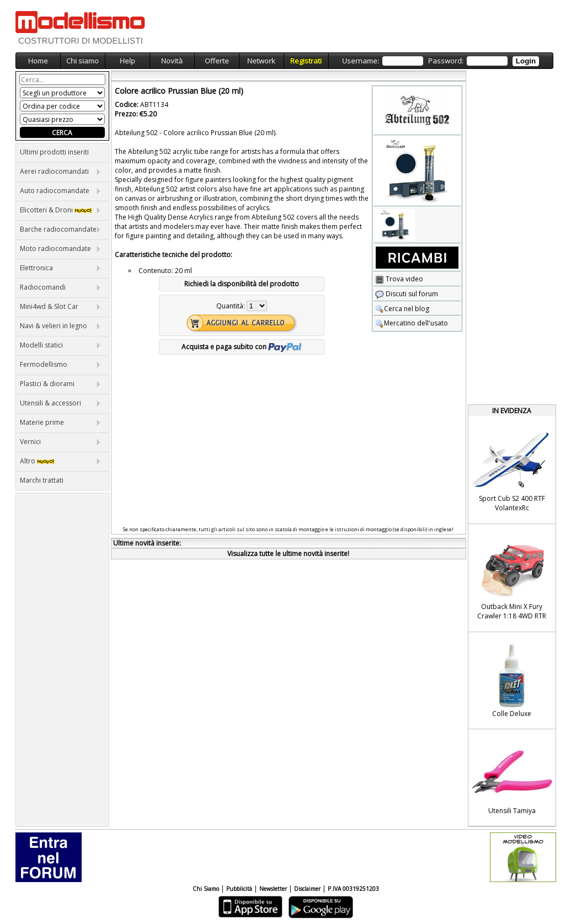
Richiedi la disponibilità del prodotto (242, 284)
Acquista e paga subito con (241, 347)
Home (38, 61)
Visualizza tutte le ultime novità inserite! (288, 554)
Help (127, 61)
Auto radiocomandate (60, 191)
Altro (60, 461)
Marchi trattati (42, 480)
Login (526, 61)
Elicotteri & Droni (60, 210)
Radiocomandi (60, 287)
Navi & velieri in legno (60, 326)
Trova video (399, 279)
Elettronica (60, 268)
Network (261, 61)
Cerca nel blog (402, 309)
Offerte (217, 61)
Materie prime (60, 422)
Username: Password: (441, 61)
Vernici (60, 442)
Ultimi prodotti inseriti (54, 152)
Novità (172, 61)
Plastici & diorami (60, 384)
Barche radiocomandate (60, 229)
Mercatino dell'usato (412, 323)
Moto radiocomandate (60, 249)
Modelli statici (60, 345)
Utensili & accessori (60, 403)
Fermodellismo (60, 364)
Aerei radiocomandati (60, 171)
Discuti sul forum (407, 294)
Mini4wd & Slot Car (60, 306)
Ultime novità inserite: (147, 543)
